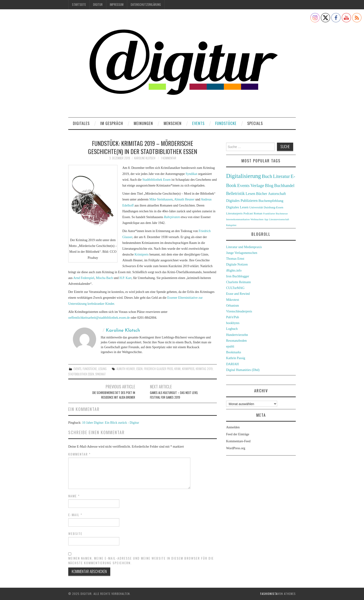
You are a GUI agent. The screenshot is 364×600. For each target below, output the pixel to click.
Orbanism (232, 306)
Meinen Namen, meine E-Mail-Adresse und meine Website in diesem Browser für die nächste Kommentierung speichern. (141, 561)
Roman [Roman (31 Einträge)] (258, 213)
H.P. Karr (125, 278)
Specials (255, 123)
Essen (139, 369)
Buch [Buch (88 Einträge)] (267, 176)
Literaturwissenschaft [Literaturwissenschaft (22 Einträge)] (279, 219)
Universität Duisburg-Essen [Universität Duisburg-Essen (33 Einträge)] (266, 207)
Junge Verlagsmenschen (242, 253)
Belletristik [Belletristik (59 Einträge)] (235, 193)
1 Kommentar (169, 158)
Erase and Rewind (238, 294)
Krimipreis (141, 254)
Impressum (117, 5)
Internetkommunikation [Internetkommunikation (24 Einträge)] (238, 219)
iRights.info (234, 270)
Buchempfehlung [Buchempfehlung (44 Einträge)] (271, 201)
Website (75, 534)
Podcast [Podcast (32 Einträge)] (248, 213)
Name (74, 496)
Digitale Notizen (237, 264)
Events (198, 123)
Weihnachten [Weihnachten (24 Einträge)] (257, 219)
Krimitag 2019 (204, 369)
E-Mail (75, 515)
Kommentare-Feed (238, 441)
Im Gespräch (112, 123)
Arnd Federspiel (84, 278)
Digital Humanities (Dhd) (243, 370)
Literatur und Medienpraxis (244, 247)
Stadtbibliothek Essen (156, 180)
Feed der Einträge (238, 434)
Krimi (177, 369)
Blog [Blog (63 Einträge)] (269, 185)
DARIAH (232, 364)
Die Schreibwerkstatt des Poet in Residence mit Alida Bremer (114, 395)
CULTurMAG (235, 288)
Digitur (98, 5)
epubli (230, 346)
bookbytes (233, 323)
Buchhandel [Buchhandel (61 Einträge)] (284, 186)
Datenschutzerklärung (146, 5)
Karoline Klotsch (145, 158)
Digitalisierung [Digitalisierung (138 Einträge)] (244, 176)
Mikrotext (233, 300)
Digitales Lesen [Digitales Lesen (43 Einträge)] (237, 207)
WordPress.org (236, 448)
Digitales (81, 123)
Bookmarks (234, 352)
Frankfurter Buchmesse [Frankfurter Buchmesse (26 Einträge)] (275, 213)
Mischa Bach (104, 278)
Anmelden (233, 427)
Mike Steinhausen (161, 199)
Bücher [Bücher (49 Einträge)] (262, 194)
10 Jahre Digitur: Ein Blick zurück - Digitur (111, 423)
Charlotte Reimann (238, 282)
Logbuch (232, 329)
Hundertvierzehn (237, 335)
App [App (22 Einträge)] (266, 219)
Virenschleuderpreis (239, 311)
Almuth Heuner (184, 199)
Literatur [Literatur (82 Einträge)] (281, 176)
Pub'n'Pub (233, 317)
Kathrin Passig (236, 358)
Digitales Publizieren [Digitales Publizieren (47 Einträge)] (242, 201)
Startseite (79, 5)
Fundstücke (226, 123)
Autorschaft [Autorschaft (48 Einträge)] (277, 194)
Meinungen (143, 123)
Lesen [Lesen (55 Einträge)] (250, 193)
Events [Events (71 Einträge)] (243, 185)
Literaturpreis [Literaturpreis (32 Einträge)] (234, 213)
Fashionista (269, 594)
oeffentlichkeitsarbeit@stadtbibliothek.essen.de (99, 318)
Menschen (173, 123)
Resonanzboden (236, 341)
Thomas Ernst (235, 259)
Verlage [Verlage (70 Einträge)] (257, 185)
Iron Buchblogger (238, 276)
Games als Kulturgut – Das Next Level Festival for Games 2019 (174, 395)
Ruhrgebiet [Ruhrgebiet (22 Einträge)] (231, 225)
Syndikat (192, 174)
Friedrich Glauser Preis (158, 369)
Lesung (102, 369)
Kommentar (80, 454)
